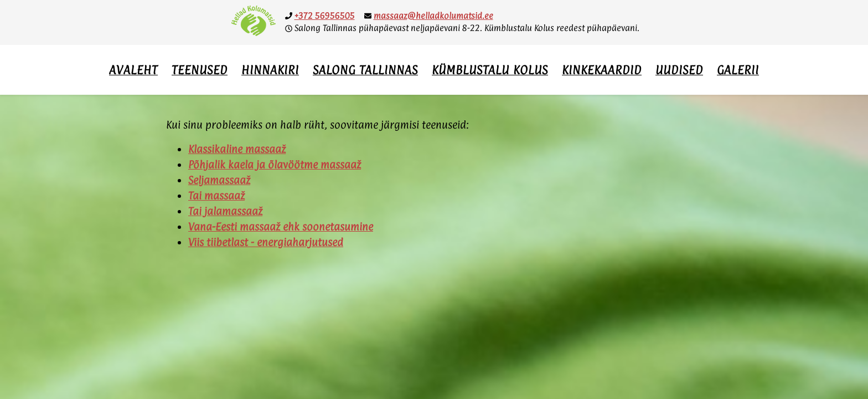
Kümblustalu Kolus (490, 70)
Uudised (679, 70)
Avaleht (133, 70)
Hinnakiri (270, 70)
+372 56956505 (325, 16)
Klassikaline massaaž (237, 149)
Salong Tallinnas (365, 70)
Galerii (738, 70)
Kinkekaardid (602, 70)
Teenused (200, 70)
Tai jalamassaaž (225, 211)
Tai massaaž (216, 196)
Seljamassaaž (219, 180)
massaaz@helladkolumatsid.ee (433, 16)
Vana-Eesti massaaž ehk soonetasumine (281, 227)
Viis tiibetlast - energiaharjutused (266, 242)
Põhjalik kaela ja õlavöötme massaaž (275, 165)
